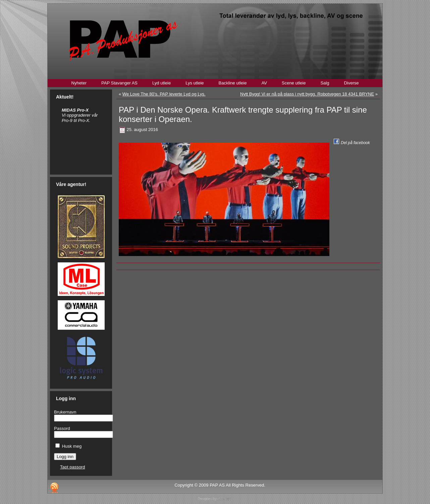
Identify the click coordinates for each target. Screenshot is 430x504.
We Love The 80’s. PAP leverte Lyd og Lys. (164, 94)
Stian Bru (224, 499)
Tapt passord (72, 467)
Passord (62, 428)
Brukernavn (65, 412)
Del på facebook (355, 143)
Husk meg (72, 446)
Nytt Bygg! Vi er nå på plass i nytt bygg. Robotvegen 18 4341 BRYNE (307, 94)
